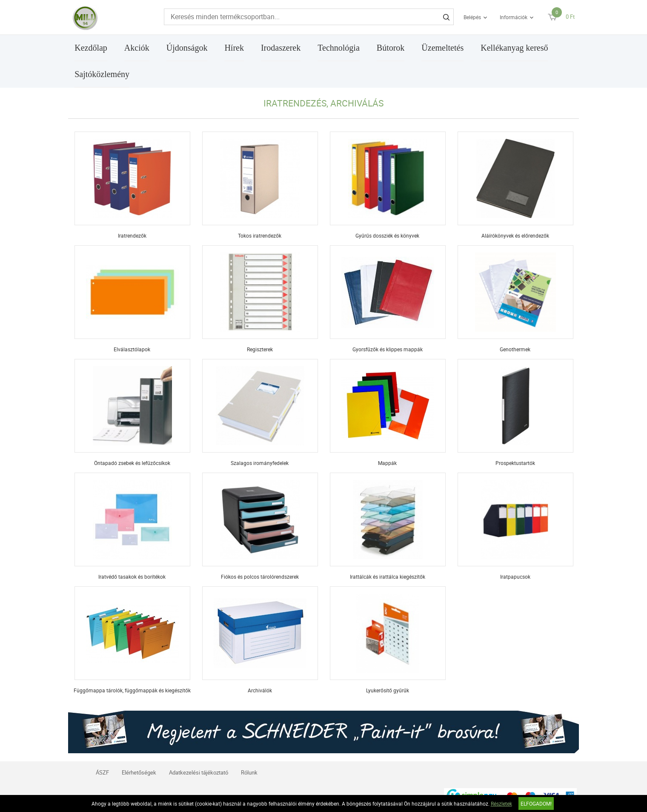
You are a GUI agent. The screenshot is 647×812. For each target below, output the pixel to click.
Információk (514, 17)
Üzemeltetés (442, 48)
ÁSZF (102, 772)
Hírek (234, 48)
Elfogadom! (536, 803)
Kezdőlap (91, 48)
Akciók (137, 48)
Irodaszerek (281, 48)
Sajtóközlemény (102, 74)
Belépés (472, 17)
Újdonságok (187, 48)
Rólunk (249, 772)
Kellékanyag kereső (514, 48)
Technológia (339, 48)
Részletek (501, 803)
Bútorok (391, 48)
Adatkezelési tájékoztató (199, 772)
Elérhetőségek (139, 772)
